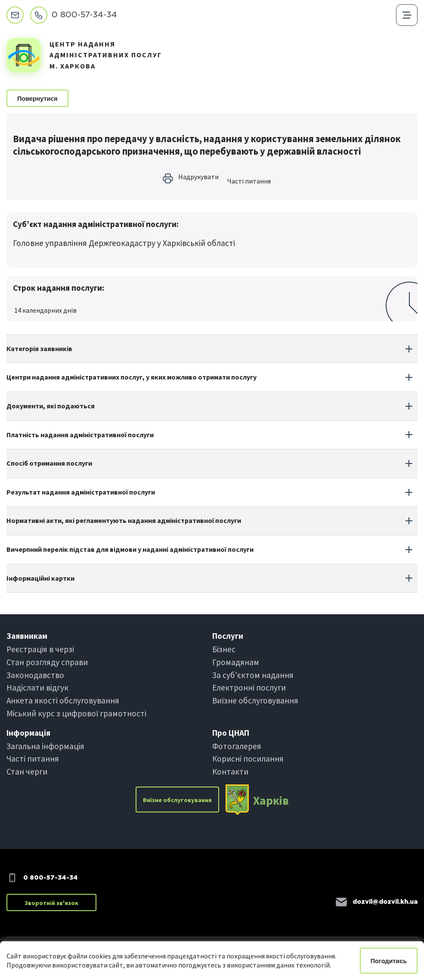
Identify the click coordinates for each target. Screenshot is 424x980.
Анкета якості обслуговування (63, 700)
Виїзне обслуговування (255, 700)
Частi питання (249, 181)
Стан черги (27, 772)
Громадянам (236, 662)
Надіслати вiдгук (37, 688)
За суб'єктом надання (253, 675)
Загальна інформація (45, 746)
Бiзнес (224, 649)
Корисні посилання (248, 759)
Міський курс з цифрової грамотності (76, 713)
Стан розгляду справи (47, 662)
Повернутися (37, 99)
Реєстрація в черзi (40, 649)
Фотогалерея (237, 746)
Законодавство (35, 675)
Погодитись (389, 961)
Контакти (230, 772)
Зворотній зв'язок (51, 903)
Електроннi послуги (249, 688)
